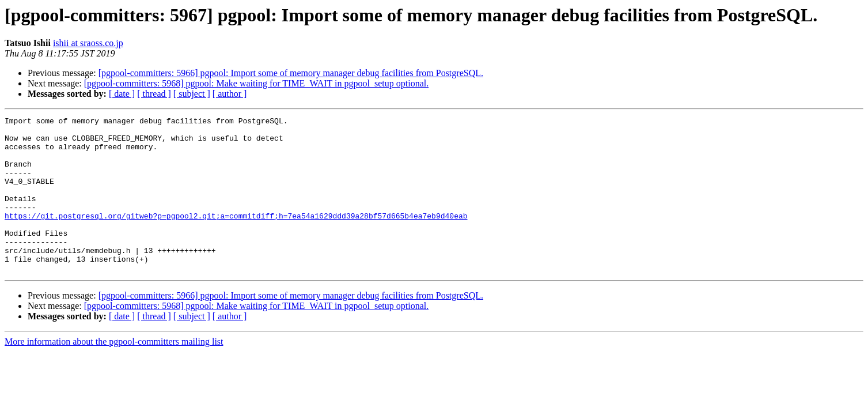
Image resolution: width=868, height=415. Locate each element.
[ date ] (122, 94)
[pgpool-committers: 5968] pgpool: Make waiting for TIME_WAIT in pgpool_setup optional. (256, 83)
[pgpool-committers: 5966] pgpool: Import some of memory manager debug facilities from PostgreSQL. (291, 73)
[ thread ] (154, 94)
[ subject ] (192, 94)
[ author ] (230, 94)
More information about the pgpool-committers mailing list (114, 373)
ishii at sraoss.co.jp (88, 43)
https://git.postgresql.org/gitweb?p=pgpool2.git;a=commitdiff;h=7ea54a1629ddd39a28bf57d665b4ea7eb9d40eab (236, 236)
